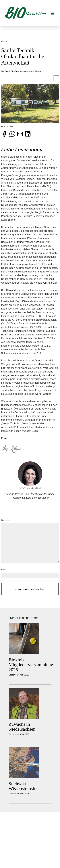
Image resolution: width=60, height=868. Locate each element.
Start (3, 42)
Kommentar (6, 520)
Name (4, 570)
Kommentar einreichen (30, 589)
